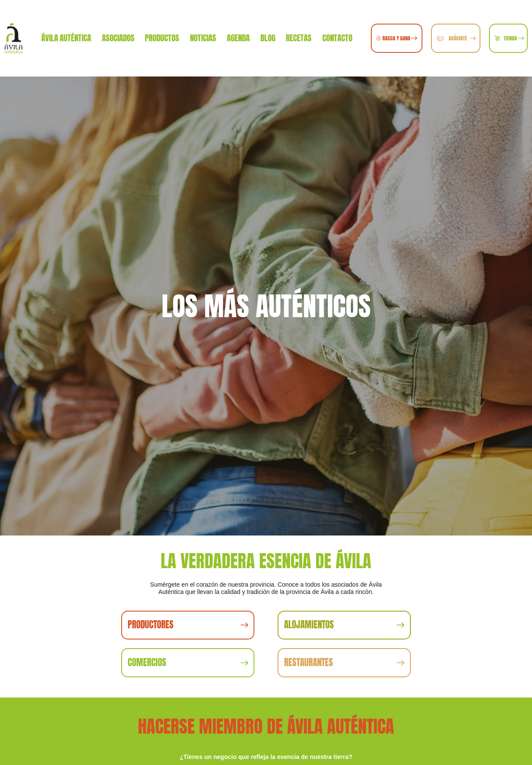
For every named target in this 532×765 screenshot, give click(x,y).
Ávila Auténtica (66, 38)
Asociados (118, 38)
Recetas (299, 38)
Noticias (203, 38)
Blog (268, 38)
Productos (162, 38)
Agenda (238, 38)
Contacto (337, 38)
